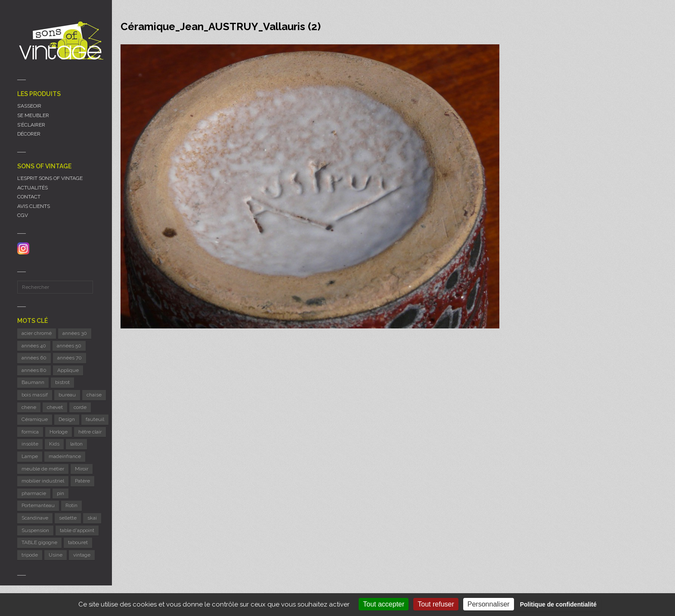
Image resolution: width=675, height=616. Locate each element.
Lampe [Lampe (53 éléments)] (30, 456)
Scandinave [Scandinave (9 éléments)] (35, 518)
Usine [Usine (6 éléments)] (56, 555)
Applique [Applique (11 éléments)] (68, 370)
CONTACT (29, 197)
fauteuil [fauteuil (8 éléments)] (95, 419)
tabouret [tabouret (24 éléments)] (78, 542)
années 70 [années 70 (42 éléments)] (70, 358)
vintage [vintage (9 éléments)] (82, 555)
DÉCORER (29, 134)
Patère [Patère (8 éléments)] (82, 481)
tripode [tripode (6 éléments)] (30, 555)
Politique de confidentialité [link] (558, 604)
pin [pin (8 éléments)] (60, 493)
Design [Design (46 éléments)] (67, 419)
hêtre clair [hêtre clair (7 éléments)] (90, 432)
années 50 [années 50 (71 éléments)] (69, 346)
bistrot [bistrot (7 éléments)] (62, 382)
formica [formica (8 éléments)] (30, 432)
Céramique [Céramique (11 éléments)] (35, 419)
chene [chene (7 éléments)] (29, 407)
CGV (23, 215)
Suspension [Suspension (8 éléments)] (35, 530)
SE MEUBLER (33, 115)
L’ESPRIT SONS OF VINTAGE (50, 178)
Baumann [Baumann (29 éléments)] (33, 382)
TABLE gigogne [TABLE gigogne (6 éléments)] (39, 542)
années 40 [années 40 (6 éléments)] (34, 346)
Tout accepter (384, 604)
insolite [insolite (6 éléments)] (30, 444)
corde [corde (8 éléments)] (80, 407)
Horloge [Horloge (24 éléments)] (59, 432)
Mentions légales (37, 588)
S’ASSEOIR (29, 106)
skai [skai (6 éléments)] (92, 518)
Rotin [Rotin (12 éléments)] (71, 505)
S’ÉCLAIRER (31, 125)
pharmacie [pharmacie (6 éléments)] (34, 493)
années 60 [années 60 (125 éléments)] (34, 358)
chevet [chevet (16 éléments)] (55, 407)
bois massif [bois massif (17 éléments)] (35, 395)
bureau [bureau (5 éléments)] (67, 395)
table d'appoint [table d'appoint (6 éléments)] (77, 530)
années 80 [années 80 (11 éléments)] (34, 370)
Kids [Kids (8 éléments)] (54, 444)
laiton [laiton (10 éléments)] (76, 444)
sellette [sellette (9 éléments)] (68, 518)
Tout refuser (436, 604)
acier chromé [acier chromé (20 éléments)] (37, 333)
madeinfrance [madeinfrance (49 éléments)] (65, 456)
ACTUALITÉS (33, 188)
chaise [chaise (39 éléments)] (94, 395)
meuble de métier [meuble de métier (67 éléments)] (43, 469)
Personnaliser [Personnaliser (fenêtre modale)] (489, 604)
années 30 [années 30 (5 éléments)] (75, 333)
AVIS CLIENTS (34, 206)
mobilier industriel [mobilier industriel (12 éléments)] (43, 481)
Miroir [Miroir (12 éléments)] (82, 469)
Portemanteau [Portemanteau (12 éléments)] (38, 505)
